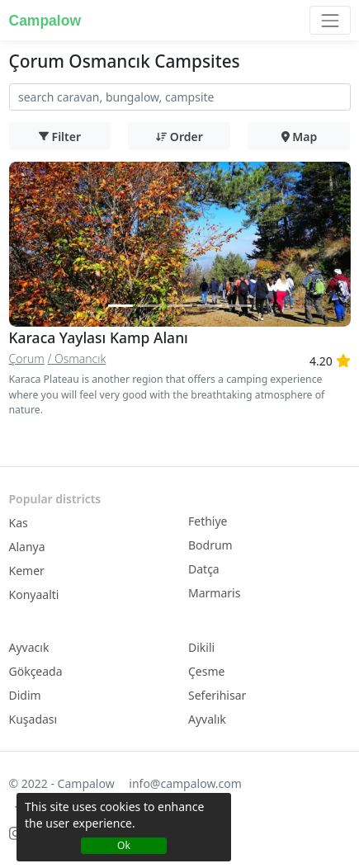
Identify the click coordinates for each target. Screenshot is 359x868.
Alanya (27, 547)
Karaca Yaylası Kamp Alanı (99, 337)
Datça (204, 569)
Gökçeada (36, 671)
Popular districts (55, 499)
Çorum (27, 359)
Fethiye (208, 521)
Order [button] (179, 137)
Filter (60, 137)
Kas (19, 523)
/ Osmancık (76, 359)
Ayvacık (29, 647)
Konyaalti (34, 594)
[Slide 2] (150, 306)
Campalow (45, 21)
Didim (25, 695)
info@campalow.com (185, 783)
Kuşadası (33, 719)
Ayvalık (207, 719)
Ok (124, 845)
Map (300, 137)
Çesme (206, 671)
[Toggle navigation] (330, 20)
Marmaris (214, 593)
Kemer (27, 571)
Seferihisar (217, 695)
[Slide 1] (120, 306)
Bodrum (210, 545)
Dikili (201, 647)
